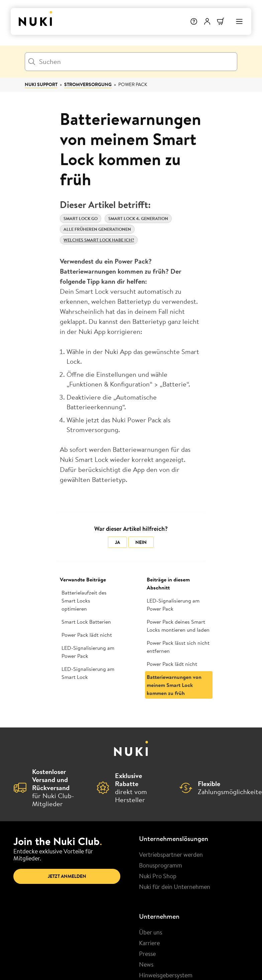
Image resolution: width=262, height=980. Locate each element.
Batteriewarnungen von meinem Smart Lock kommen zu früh (174, 685)
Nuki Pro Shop (158, 876)
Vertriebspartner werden (171, 854)
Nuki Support (41, 84)
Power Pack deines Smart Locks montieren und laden (178, 626)
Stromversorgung (88, 84)
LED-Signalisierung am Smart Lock (88, 673)
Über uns (151, 932)
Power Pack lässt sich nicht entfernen (178, 647)
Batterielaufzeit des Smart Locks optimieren (84, 601)
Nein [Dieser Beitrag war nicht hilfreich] (141, 542)
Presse (147, 954)
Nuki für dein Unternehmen (175, 887)
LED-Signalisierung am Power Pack (88, 652)
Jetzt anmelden (67, 876)
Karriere (149, 943)
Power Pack (133, 84)
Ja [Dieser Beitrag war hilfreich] (117, 542)
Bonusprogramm (161, 865)
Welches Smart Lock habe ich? (99, 240)
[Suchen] (131, 62)
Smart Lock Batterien (86, 622)
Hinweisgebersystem (166, 975)
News (146, 964)
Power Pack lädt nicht (87, 635)
